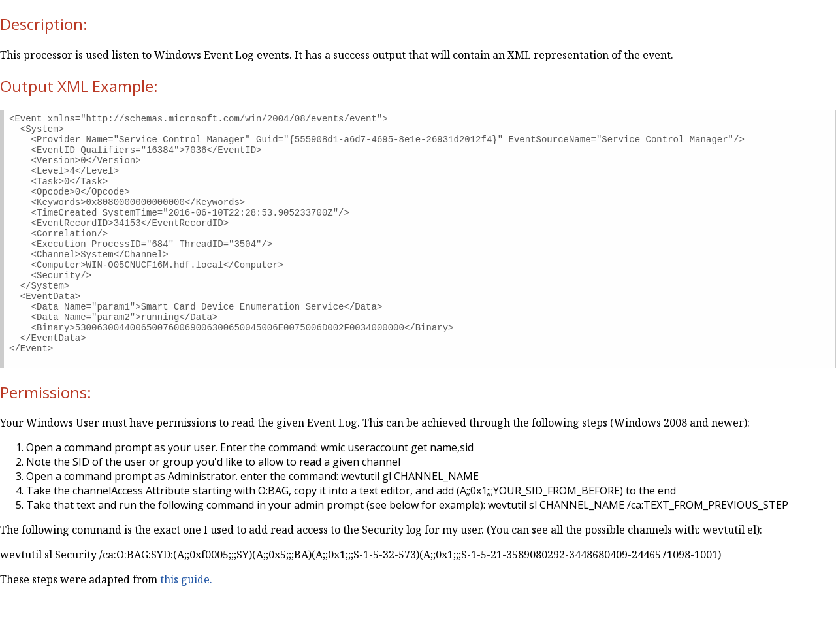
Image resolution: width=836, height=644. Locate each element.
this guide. (186, 626)
